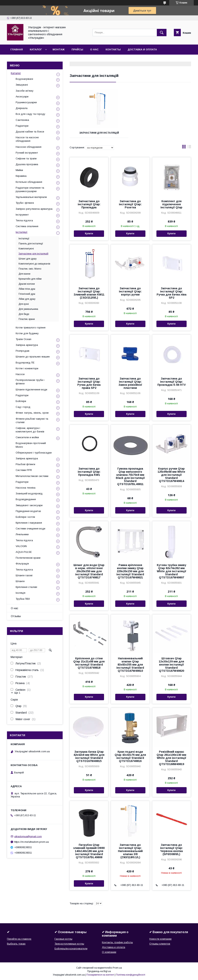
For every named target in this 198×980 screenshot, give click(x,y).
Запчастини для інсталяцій (99, 133)
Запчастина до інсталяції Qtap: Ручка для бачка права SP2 (89, 383)
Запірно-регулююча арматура (34, 209)
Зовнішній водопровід (29, 493)
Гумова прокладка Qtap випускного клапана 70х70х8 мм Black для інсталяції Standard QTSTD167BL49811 (130, 476)
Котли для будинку (27, 333)
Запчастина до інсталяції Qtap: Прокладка (89, 204)
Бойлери (21, 401)
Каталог (36, 49)
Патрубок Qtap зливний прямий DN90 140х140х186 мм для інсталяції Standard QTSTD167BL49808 (89, 851)
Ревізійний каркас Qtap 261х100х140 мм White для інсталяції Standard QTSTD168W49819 (171, 758)
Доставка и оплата (142, 49)
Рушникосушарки (26, 102)
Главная (17, 49)
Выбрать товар (16, 944)
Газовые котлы (63, 939)
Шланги (20, 581)
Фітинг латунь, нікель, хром (32, 413)
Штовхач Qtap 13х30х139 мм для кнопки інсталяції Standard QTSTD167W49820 (171, 665)
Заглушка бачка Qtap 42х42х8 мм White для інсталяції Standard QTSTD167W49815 (89, 756)
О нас (94, 49)
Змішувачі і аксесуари (29, 505)
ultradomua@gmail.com (28, 836)
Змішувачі (22, 85)
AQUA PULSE (24, 552)
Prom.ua (117, 968)
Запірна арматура (27, 345)
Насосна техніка (26, 488)
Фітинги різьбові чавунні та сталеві (32, 420)
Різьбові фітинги (25, 464)
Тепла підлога (24, 220)
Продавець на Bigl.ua (99, 971)
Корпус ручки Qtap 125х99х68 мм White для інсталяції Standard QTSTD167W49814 (171, 475)
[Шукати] (162, 33)
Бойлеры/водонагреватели (71, 949)
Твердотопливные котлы (69, 944)
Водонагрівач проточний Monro (31, 445)
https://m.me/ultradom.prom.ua (31, 842)
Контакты (113, 49)
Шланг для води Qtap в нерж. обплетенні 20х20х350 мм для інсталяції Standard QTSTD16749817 (89, 571)
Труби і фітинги (25, 203)
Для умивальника (28, 309)
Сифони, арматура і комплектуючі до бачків (30, 430)
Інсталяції (22, 232)
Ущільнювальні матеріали (31, 197)
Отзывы (16, 616)
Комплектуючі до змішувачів (34, 264)
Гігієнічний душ (27, 294)
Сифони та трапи (26, 158)
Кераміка (21, 176)
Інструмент (22, 215)
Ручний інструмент (27, 153)
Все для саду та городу (30, 114)
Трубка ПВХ (23, 599)
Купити (89, 234)
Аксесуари (22, 97)
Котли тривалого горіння (31, 328)
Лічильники (22, 534)
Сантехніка (22, 120)
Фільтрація (22, 564)
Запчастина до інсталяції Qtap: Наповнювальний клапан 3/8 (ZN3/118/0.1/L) (130, 851)
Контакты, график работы (117, 942)
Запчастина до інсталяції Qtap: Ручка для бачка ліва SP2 (172, 293)
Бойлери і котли (25, 517)
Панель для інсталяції (31, 244)
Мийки (19, 170)
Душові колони (27, 284)
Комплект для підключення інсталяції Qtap (171, 204)
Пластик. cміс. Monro (30, 269)
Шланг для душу (28, 259)
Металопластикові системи (32, 476)
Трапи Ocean (23, 339)
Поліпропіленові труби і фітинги (30, 382)
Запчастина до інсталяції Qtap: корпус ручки (130, 291)
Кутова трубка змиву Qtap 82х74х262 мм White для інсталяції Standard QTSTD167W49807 (172, 571)
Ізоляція (20, 593)
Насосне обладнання (29, 147)
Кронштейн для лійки (30, 279)
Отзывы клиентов (160, 944)
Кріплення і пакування (29, 523)
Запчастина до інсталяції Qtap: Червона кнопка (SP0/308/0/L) (171, 849)
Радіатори (22, 126)
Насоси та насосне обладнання (27, 139)
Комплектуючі (26, 249)
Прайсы (77, 49)
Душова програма (27, 164)
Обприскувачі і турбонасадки (34, 453)
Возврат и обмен (23, 60)
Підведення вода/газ (28, 511)
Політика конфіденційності (131, 975)
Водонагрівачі (24, 79)
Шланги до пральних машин (33, 357)
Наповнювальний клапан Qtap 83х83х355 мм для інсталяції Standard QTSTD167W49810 (130, 665)
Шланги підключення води (31, 390)
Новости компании (160, 939)
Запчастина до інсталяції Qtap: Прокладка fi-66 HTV (172, 382)
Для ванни (24, 274)
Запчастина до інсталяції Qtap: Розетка (130, 204)
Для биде (24, 314)
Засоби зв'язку (25, 91)
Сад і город (23, 407)
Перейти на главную (19, 939)
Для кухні (24, 304)
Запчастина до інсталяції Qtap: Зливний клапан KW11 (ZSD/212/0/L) (89, 293)
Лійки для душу (27, 299)
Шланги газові (24, 575)
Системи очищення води (30, 529)
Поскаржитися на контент (100, 975)
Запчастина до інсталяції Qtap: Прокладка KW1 (89, 472)
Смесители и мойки (27, 437)
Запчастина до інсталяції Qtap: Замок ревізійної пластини (130, 383)
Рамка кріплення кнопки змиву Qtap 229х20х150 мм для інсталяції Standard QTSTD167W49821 (130, 571)
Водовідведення (26, 499)
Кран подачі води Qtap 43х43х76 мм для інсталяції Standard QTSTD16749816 (130, 756)
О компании (109, 952)
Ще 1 (17, 693)
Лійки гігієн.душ (27, 289)
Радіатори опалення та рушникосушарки (30, 189)
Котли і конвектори (27, 368)
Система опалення (27, 226)
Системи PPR (24, 470)
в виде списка (189, 148)
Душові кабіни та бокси (30, 132)
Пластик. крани (27, 319)
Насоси (20, 374)
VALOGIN (21, 546)
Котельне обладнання (29, 182)
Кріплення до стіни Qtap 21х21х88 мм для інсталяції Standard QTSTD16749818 (89, 663)
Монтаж (59, 49)
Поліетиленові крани (28, 558)
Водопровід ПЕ (25, 363)
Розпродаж (23, 351)
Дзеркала (22, 108)
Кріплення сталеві (26, 587)
